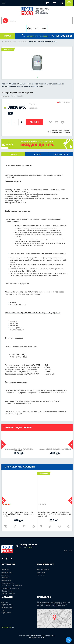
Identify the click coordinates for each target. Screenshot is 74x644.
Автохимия (5, 575)
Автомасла (5, 570)
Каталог (7, 36)
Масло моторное (11, 41)
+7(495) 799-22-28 (62, 36)
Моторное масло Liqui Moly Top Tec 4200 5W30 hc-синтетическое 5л (19, 450)
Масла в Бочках (7, 591)
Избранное (41, 575)
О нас (3, 610)
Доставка (5, 602)
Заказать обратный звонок (39, 36)
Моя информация (43, 570)
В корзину (34, 122)
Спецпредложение (8, 583)
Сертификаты (6, 613)
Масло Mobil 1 (23, 41)
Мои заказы (41, 572)
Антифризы (5, 578)
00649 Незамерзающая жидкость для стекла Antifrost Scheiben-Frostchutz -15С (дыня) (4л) (55, 514)
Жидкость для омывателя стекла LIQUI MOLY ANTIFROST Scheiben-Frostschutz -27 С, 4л (18, 514)
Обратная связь (7, 605)
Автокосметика (7, 572)
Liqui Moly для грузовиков (10, 588)
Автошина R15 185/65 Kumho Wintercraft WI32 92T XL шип (55, 450)
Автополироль (6, 580)
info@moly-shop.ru (8, 628)
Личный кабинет (7, 607)
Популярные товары (8, 594)
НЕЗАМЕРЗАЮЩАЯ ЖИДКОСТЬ (12, 586)
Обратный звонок (26, 547)
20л (10, 113)
